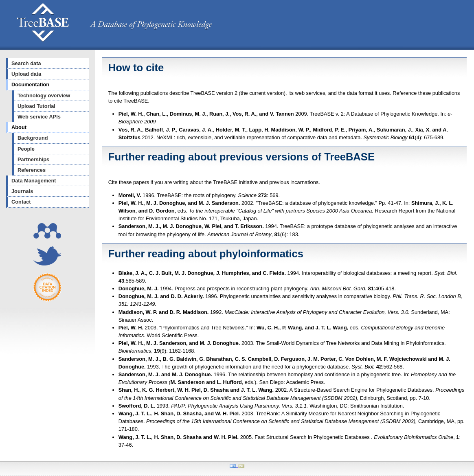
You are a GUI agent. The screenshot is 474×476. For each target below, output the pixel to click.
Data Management (34, 181)
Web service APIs (39, 117)
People (26, 149)
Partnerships (33, 159)
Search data (26, 63)
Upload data (26, 74)
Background (33, 138)
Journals (22, 191)
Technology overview (44, 95)
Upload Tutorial (36, 106)
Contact (21, 202)
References (32, 170)
